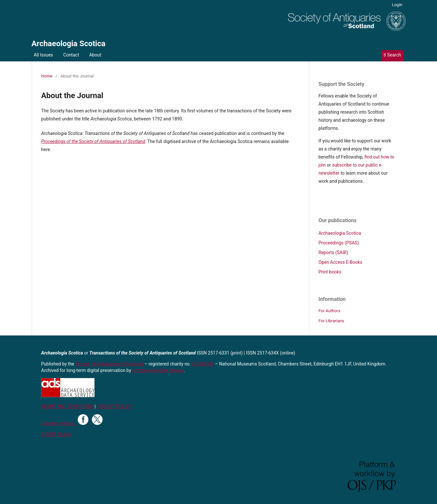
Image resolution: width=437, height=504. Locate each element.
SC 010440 (203, 364)
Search (392, 55)
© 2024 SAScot (57, 434)
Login (397, 5)
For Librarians (331, 321)
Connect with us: (60, 423)
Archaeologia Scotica (69, 44)
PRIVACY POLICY (114, 406)
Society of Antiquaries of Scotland (110, 364)
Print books (330, 272)
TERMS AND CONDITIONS (67, 406)
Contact (71, 55)
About (95, 55)
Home (47, 76)
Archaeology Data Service (158, 370)
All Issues (44, 55)
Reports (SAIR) (333, 252)
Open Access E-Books (341, 262)
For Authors (330, 311)
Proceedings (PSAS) (339, 243)
